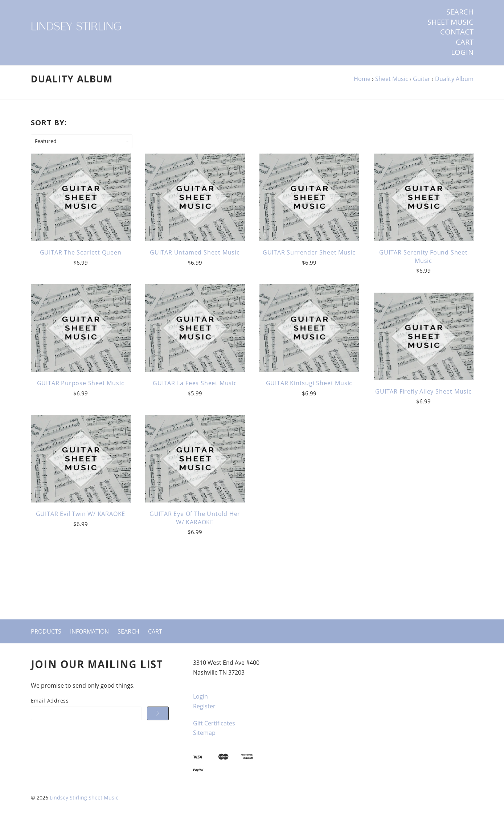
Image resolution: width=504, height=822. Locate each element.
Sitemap (204, 733)
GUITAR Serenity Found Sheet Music (423, 256)
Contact (457, 32)
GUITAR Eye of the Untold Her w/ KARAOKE (195, 518)
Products (46, 631)
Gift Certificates (214, 723)
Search (460, 12)
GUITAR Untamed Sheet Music (195, 252)
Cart (465, 42)
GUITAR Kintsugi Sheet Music (309, 383)
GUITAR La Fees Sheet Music (195, 383)
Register (204, 706)
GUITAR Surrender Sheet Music (309, 252)
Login (462, 52)
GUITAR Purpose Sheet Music (81, 383)
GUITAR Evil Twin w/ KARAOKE (81, 514)
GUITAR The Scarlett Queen (81, 252)
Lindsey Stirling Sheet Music (84, 797)
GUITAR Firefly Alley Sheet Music (423, 391)
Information (89, 631)
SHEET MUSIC (450, 22)
